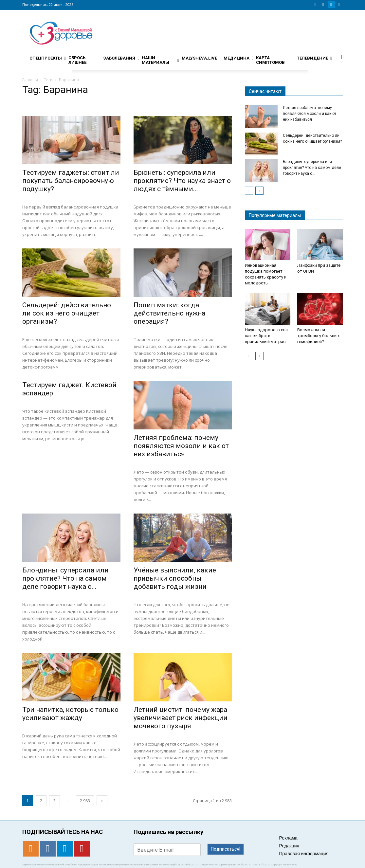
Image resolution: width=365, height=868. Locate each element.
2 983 (85, 801)
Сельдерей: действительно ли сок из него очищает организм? (67, 313)
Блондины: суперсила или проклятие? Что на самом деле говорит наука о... (65, 578)
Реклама (288, 838)
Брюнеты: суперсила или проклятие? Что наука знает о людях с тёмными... (182, 181)
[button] (342, 57)
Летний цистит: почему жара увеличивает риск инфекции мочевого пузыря (181, 718)
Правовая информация (304, 854)
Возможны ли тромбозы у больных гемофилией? (318, 336)
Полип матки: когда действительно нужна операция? (169, 313)
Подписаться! (226, 849)
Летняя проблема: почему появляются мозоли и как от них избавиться (181, 446)
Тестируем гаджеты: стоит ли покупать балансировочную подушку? (71, 181)
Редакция (289, 846)
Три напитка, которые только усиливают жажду (70, 714)
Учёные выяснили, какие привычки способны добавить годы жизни (175, 578)
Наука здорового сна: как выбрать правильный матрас (267, 336)
